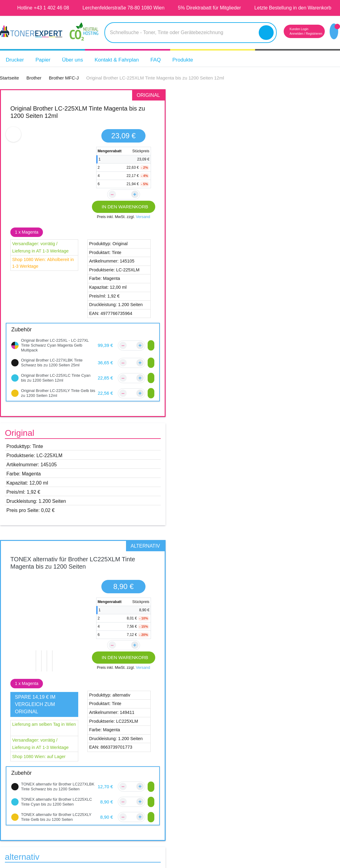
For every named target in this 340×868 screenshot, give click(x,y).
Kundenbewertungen (141, 756)
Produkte (197, 70)
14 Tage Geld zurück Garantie (306, 767)
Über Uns (204, 744)
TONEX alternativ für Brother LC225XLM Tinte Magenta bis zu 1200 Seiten (254, 122)
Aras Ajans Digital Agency (216, 850)
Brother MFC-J (31, 640)
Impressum (207, 756)
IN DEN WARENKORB (123, 216)
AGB (199, 767)
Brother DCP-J (31, 609)
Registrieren (306, 43)
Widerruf (204, 790)
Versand (144, 227)
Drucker (16, 70)
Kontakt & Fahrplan (125, 70)
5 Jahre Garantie (292, 744)
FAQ (168, 70)
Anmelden (285, 43)
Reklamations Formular (144, 790)
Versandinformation (140, 767)
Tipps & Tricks (287, 779)
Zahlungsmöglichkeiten (144, 779)
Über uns (77, 70)
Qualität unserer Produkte (302, 756)
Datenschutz (209, 779)
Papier (46, 70)
